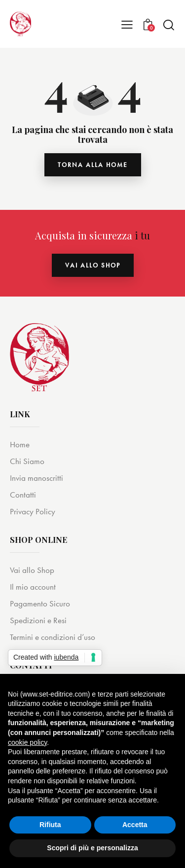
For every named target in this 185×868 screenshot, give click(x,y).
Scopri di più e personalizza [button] (92, 848)
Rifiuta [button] (50, 825)
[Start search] (169, 25)
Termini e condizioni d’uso (53, 637)
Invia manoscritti (37, 478)
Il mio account (33, 587)
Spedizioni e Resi (38, 620)
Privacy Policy (33, 511)
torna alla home (93, 165)
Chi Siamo (27, 461)
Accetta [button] (135, 825)
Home (20, 444)
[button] (127, 24)
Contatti (23, 495)
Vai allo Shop (32, 570)
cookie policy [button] (27, 742)
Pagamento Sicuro (40, 603)
